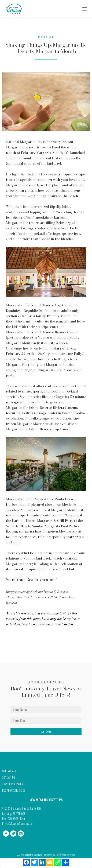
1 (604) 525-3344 (16, 818)
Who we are (9, 771)
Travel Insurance (13, 784)
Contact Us (9, 777)
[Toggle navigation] (84, 9)
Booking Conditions (14, 790)
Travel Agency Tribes (65, 855)
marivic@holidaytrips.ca (19, 824)
